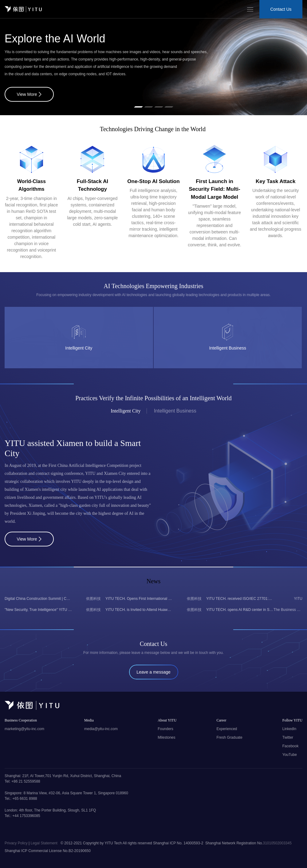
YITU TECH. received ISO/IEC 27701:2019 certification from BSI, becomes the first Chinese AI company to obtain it (240, 599)
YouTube (290, 755)
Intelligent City (126, 411)
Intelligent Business (175, 411)
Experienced (227, 729)
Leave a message (153, 672)
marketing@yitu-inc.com (24, 729)
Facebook (291, 746)
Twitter (288, 737)
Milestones (166, 737)
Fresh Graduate (230, 737)
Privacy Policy (17, 843)
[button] (138, 107)
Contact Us (281, 9)
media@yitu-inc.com (101, 729)
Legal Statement (44, 843)
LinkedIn (289, 729)
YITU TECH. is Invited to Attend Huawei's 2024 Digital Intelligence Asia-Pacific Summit (139, 610)
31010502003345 (277, 843)
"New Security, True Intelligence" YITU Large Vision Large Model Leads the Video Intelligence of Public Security (38, 610)
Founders (165, 729)
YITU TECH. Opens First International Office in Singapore (139, 599)
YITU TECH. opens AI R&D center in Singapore (240, 610)
